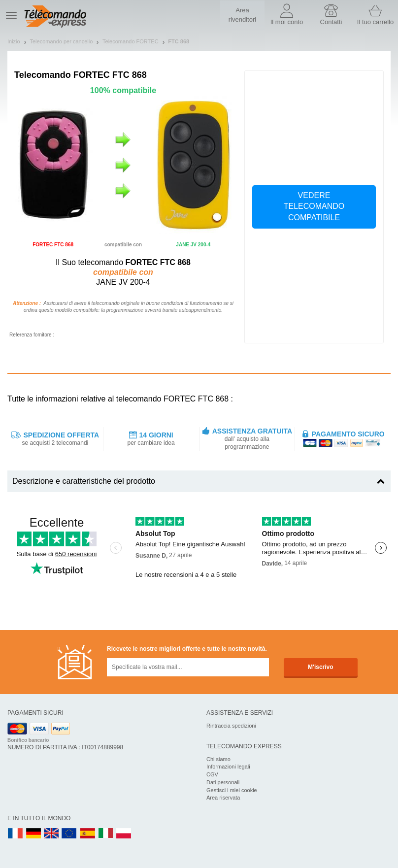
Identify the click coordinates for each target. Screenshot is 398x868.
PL (124, 834)
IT (106, 834)
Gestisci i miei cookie (232, 790)
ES (88, 834)
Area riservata (223, 798)
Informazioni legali (228, 767)
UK (52, 834)
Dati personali (223, 782)
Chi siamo (218, 759)
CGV (212, 774)
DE (33, 834)
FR (15, 834)
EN (69, 834)
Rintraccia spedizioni (231, 726)
